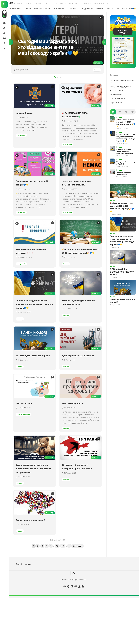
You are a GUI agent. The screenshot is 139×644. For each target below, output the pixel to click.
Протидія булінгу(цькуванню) (120, 92)
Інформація (18, 10)
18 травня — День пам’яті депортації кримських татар (80, 505)
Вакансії (19, 610)
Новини (96, 76)
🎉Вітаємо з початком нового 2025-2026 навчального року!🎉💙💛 (80, 270)
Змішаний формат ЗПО (110, 10)
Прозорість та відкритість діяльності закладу (49, 10)
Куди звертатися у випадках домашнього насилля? (78, 196)
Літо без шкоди (27, 436)
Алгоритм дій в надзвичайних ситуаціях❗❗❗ (28, 270)
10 (57, 592)
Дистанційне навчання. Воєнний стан (122, 87)
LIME (17, 3)
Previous (11, 48)
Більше (97, 69)
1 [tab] (55, 84)
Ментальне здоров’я (77, 436)
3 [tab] (60, 84)
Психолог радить (25, 447)
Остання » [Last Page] (78, 592)
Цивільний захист (28, 121)
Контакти (27, 610)
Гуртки (78, 10)
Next (104, 48)
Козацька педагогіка (117, 104)
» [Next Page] (69, 592)
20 (63, 592)
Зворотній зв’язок (116, 108)
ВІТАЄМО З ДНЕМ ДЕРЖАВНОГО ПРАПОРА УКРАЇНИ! (79, 326)
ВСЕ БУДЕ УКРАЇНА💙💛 (22, 14)
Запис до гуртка (90, 10)
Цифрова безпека (116, 96)
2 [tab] (57, 84)
